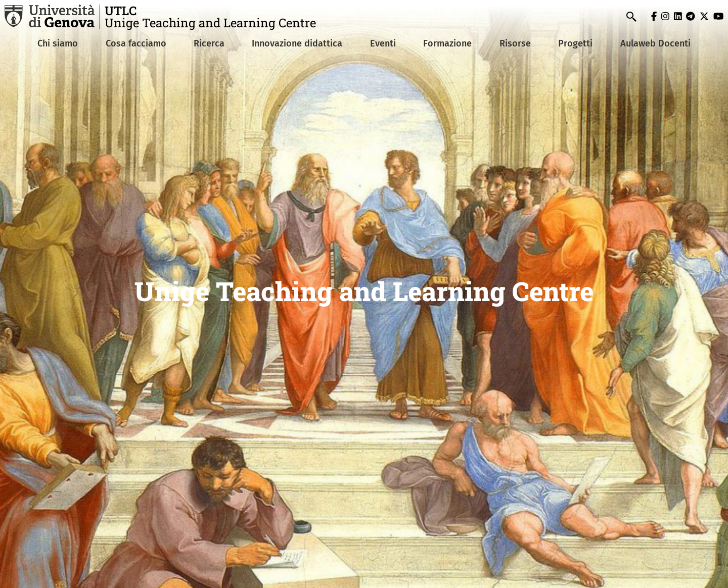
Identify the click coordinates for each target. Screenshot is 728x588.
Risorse (515, 43)
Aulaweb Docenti (655, 43)
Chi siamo (58, 43)
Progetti (575, 43)
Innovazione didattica (297, 43)
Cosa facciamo (136, 43)
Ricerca (209, 43)
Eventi (383, 43)
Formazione (447, 43)
